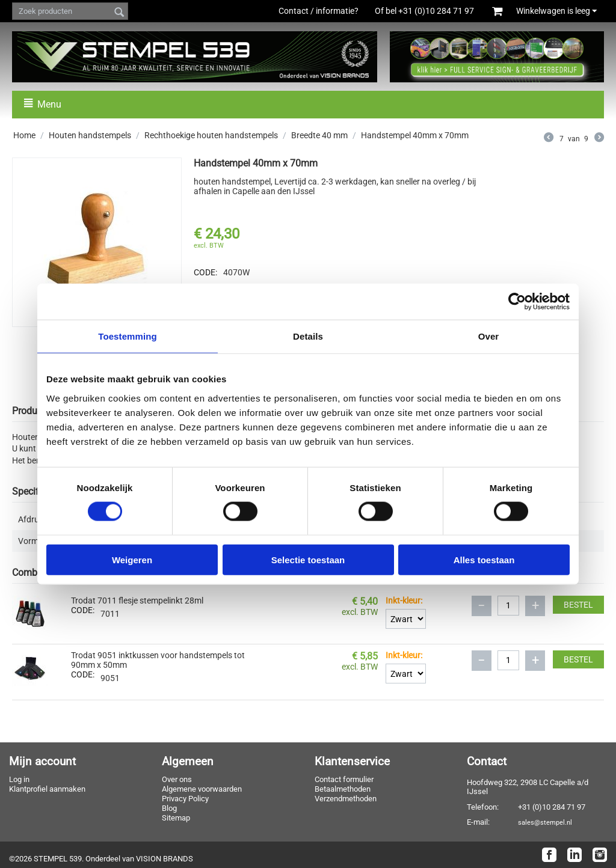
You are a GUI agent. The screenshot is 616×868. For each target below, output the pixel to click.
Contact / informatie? (319, 11)
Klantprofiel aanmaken (47, 789)
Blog (169, 808)
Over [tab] (489, 336)
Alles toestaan (484, 559)
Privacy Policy (185, 799)
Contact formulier (344, 779)
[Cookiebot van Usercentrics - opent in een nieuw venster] (517, 302)
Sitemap (176, 818)
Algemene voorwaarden (202, 789)
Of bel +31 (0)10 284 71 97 (431, 11)
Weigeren (132, 559)
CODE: (205, 272)
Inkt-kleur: (404, 601)
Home (24, 135)
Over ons (177, 779)
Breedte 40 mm (319, 135)
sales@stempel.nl (545, 822)
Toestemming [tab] (128, 336)
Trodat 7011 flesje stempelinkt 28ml (137, 601)
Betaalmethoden (343, 789)
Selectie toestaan (308, 559)
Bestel (578, 605)
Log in (19, 779)
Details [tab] (308, 336)
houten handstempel (232, 182)
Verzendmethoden (346, 799)
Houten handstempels (90, 135)
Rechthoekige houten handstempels (211, 135)
